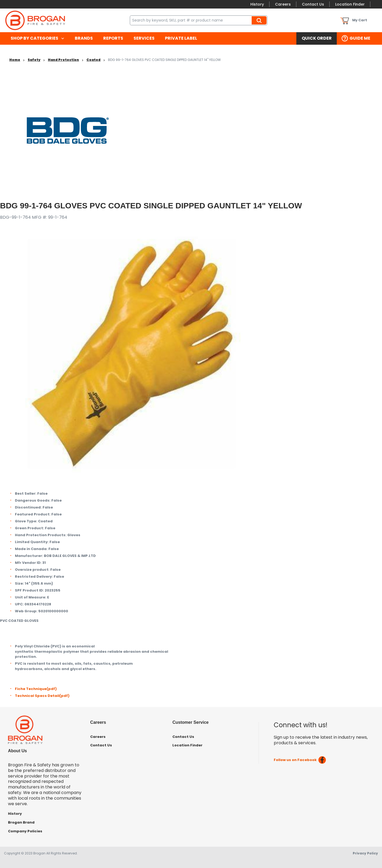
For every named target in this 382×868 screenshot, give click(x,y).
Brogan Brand (21, 822)
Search (260, 20)
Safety (34, 60)
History (257, 4)
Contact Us (313, 4)
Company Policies (25, 831)
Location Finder (350, 4)
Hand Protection (63, 60)
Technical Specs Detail (42, 696)
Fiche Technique (36, 689)
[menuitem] (37, 38)
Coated (94, 60)
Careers (283, 4)
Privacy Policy (365, 853)
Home (15, 60)
